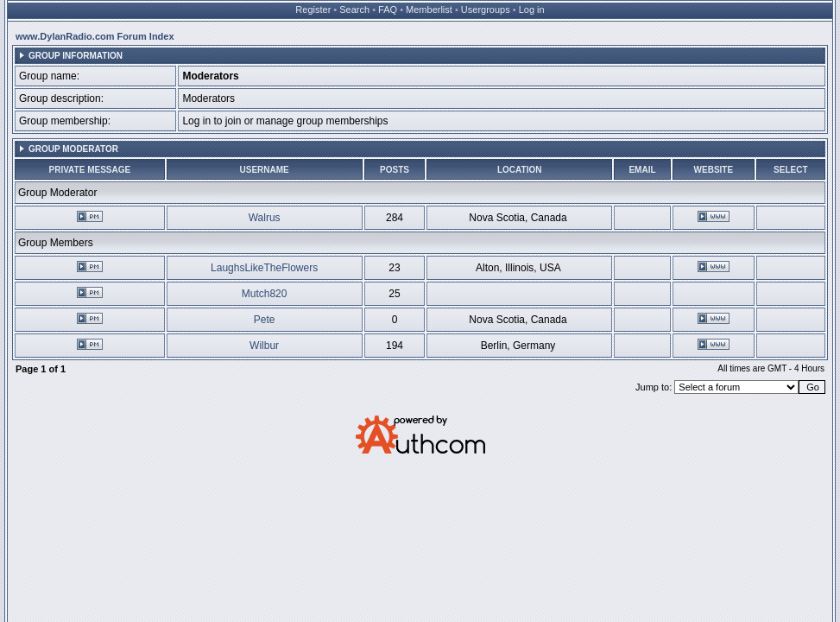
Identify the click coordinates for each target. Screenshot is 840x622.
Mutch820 (265, 294)
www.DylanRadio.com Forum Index (95, 36)
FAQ (388, 10)
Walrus (265, 218)
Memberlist (429, 10)
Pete (265, 320)
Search (354, 10)
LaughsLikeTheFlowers (264, 268)
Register (313, 10)
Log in (532, 10)
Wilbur (264, 346)
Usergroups (486, 10)
